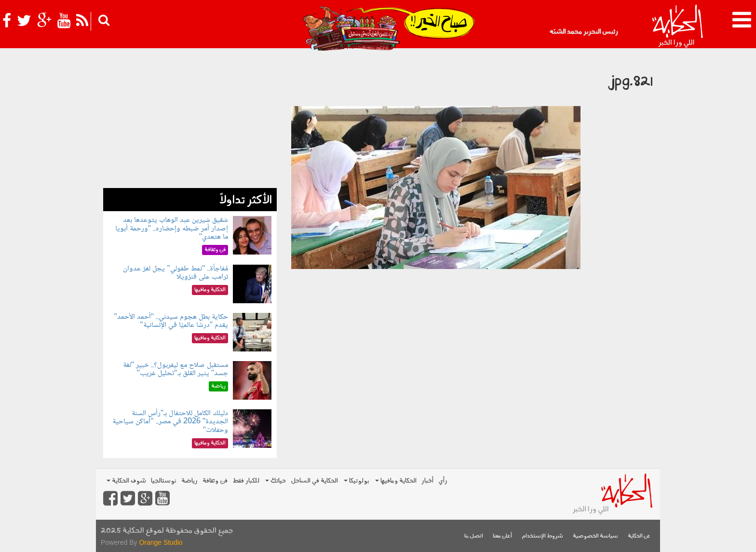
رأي (443, 481)
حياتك (276, 481)
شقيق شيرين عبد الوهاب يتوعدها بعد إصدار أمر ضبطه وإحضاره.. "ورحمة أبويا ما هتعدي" (172, 229)
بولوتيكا (357, 481)
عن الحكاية (639, 536)
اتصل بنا (474, 536)
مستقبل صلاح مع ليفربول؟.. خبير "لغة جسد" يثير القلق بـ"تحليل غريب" (176, 370)
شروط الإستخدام (542, 536)
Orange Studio (161, 542)
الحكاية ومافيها (396, 481)
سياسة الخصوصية (595, 536)
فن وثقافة (215, 481)
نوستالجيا (164, 481)
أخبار (427, 481)
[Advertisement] (190, 121)
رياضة (189, 481)
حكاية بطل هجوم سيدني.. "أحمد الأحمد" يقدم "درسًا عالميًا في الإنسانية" (171, 321)
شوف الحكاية (126, 481)
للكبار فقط (246, 481)
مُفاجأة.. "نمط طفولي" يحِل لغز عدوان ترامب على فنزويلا (175, 273)
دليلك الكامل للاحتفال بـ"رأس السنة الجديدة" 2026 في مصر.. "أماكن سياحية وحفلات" (170, 422)
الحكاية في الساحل (314, 481)
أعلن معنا (502, 536)
